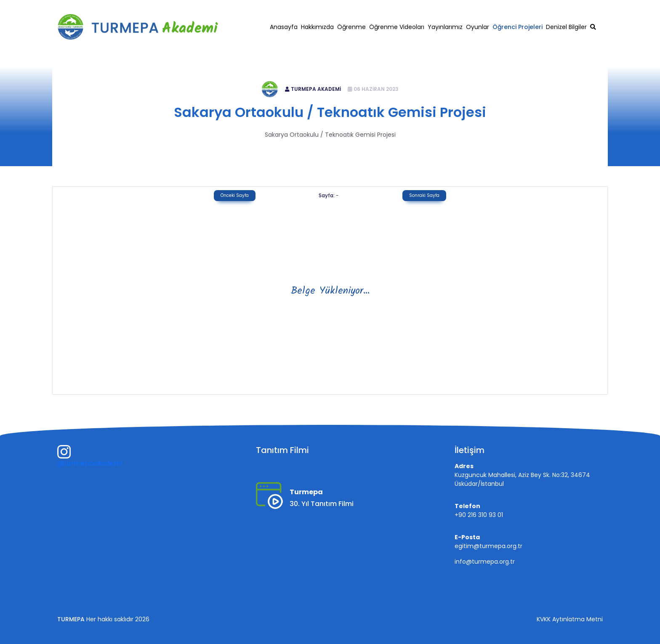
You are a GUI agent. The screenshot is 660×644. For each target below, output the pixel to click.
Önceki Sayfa (235, 195)
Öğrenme (351, 27)
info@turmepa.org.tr (485, 562)
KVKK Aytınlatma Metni (570, 619)
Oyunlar (478, 27)
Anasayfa (284, 27)
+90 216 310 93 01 (509, 7)
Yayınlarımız (445, 27)
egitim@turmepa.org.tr (574, 7)
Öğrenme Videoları (397, 27)
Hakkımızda (317, 27)
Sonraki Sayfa (424, 195)
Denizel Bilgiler (566, 27)
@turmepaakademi (90, 463)
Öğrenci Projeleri (518, 27)
